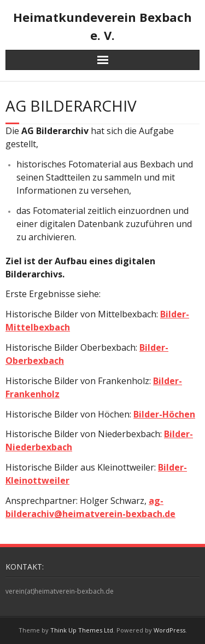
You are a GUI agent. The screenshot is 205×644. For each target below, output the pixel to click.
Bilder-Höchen (164, 414)
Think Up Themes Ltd (82, 630)
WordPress (169, 630)
